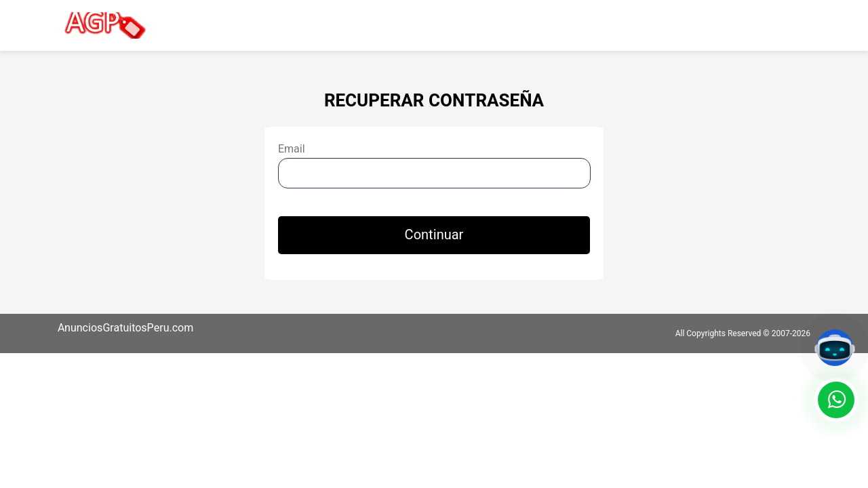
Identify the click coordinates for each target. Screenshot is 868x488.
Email (292, 149)
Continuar (434, 235)
